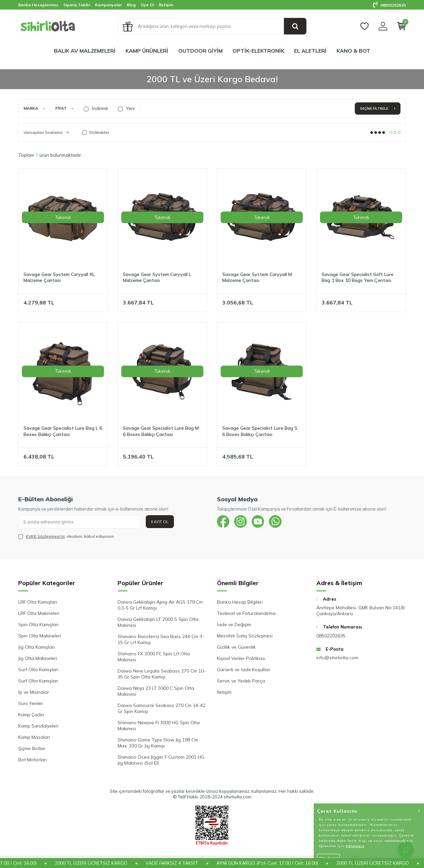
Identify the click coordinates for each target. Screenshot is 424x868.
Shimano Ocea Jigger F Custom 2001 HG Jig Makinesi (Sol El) (161, 760)
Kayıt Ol (160, 522)
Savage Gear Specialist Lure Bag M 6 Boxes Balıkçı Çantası (161, 431)
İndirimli (96, 108)
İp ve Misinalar (34, 692)
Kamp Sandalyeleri (38, 726)
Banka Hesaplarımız (38, 5)
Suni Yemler (31, 703)
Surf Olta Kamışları (38, 670)
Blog (131, 5)
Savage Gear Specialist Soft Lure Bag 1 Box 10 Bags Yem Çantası (358, 277)
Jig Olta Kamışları (36, 647)
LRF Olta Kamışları (38, 602)
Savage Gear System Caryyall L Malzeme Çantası (157, 277)
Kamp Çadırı (31, 715)
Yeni (126, 108)
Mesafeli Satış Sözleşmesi (245, 636)
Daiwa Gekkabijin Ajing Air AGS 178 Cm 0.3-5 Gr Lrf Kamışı (160, 605)
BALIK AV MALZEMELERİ (85, 51)
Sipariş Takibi (77, 5)
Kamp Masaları (34, 737)
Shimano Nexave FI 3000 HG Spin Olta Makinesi (159, 726)
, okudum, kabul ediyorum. (67, 536)
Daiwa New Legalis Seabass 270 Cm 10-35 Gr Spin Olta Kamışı (162, 674)
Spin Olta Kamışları (38, 624)
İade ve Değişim (234, 624)
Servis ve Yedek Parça (241, 681)
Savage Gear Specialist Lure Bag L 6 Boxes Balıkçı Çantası (63, 431)
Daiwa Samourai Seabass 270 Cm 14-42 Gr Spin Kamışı (161, 708)
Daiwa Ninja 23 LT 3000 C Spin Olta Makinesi (156, 691)
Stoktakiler (96, 132)
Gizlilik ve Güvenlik (236, 647)
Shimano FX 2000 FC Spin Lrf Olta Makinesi (154, 657)
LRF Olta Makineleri (39, 613)
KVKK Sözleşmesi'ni (45, 536)
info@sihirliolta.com (337, 658)
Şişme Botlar (32, 748)
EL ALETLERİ (310, 51)
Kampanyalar (108, 5)
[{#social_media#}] (224, 522)
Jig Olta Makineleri (38, 658)
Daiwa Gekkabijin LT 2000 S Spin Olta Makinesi (158, 622)
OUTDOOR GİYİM (200, 51)
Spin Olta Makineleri (40, 636)
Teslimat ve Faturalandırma (246, 613)
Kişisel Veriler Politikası (241, 658)
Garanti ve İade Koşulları (244, 670)
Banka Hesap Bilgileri (240, 602)
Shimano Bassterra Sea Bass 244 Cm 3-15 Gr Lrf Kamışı (161, 639)
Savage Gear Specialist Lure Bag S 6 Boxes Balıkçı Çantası (260, 431)
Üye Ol (147, 5)
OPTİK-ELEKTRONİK (258, 51)
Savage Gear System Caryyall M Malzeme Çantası (257, 277)
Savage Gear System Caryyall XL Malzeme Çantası (59, 277)
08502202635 (389, 5)
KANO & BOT (353, 51)
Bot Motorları (32, 760)
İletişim (166, 5)
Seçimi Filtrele (378, 108)
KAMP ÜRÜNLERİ (147, 51)
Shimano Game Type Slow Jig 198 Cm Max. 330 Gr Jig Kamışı (158, 743)
